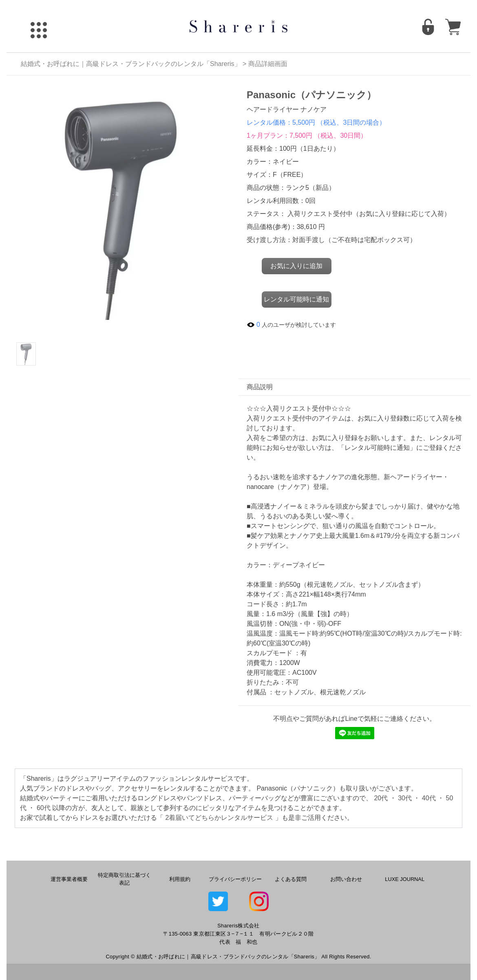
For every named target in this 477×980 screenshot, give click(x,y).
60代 (44, 808)
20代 (381, 798)
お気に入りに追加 (296, 266)
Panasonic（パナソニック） (311, 95)
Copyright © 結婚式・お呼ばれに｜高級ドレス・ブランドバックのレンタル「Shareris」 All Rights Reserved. (238, 957)
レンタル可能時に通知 (296, 299)
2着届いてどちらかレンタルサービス (219, 818)
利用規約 (180, 879)
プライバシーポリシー (235, 879)
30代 (405, 798)
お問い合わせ (346, 879)
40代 (429, 798)
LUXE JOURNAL (405, 879)
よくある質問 (291, 879)
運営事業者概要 (69, 879)
